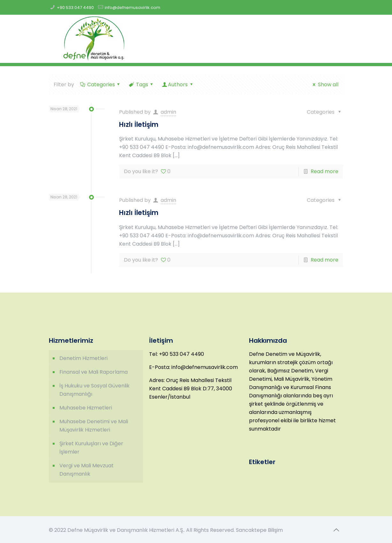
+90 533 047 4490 (75, 8)
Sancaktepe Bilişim (259, 530)
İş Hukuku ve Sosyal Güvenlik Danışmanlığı (94, 390)
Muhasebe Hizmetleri (86, 408)
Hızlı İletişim (139, 124)
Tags (141, 84)
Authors (178, 84)
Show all (324, 84)
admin (168, 112)
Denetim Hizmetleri (83, 358)
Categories (100, 84)
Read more (324, 171)
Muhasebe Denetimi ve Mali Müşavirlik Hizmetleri (94, 426)
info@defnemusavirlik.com (132, 8)
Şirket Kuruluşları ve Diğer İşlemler (91, 448)
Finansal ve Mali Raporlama (94, 372)
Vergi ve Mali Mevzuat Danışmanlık (87, 470)
